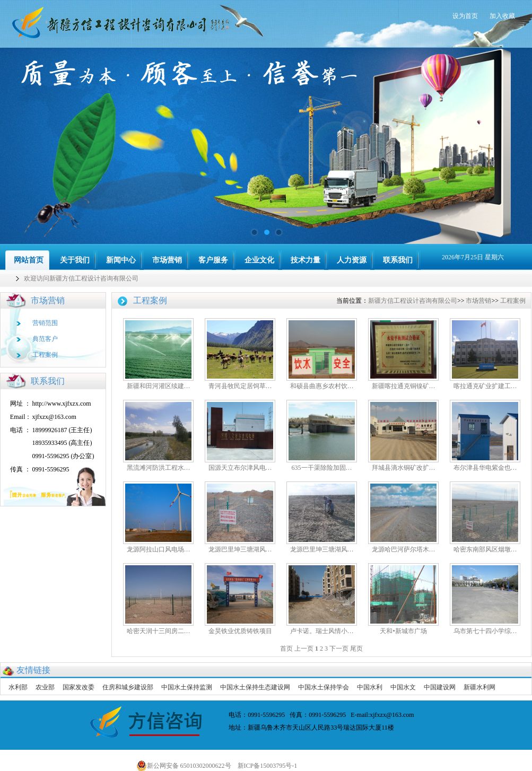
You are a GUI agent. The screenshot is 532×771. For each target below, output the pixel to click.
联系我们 (398, 260)
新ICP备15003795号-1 (270, 766)
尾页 (356, 649)
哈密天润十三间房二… (159, 631)
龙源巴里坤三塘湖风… (240, 549)
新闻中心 (121, 260)
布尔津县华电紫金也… (485, 468)
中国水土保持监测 (187, 687)
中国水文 (403, 687)
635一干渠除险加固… (322, 468)
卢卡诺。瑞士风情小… (322, 631)
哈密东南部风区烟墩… (485, 549)
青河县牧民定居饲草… (240, 386)
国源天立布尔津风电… (240, 468)
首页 (286, 649)
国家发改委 (79, 687)
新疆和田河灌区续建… (159, 386)
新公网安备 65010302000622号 (184, 766)
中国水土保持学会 (324, 687)
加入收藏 (502, 16)
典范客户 (45, 339)
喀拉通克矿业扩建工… (485, 386)
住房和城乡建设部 (128, 687)
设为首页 (465, 16)
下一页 (339, 649)
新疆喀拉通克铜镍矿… (404, 386)
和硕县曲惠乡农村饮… (322, 386)
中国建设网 (440, 687)
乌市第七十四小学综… (485, 631)
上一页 (304, 649)
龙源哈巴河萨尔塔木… (404, 549)
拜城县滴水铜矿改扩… (404, 468)
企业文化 (259, 260)
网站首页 (29, 260)
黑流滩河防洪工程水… (159, 468)
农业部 (45, 687)
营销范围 (45, 323)
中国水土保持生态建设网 (255, 687)
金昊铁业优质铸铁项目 (240, 631)
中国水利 (370, 687)
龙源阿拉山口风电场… (159, 549)
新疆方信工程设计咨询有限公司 (413, 301)
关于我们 (75, 260)
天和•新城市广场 (403, 631)
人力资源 (352, 260)
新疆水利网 (479, 687)
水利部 (18, 687)
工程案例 (45, 355)
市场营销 (167, 260)
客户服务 (213, 260)
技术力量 (306, 260)
